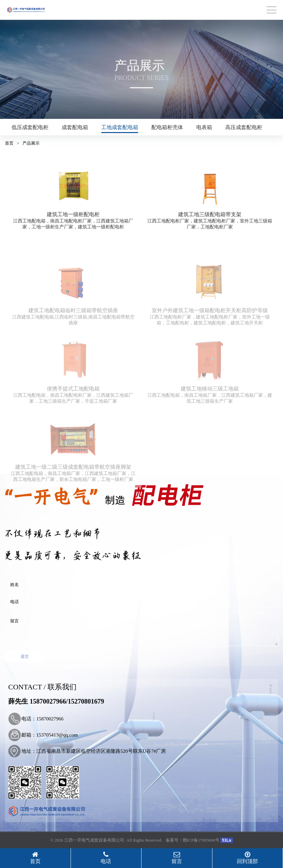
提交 (25, 656)
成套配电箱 (75, 127)
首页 (9, 143)
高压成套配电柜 (244, 127)
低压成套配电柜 (30, 127)
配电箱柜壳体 (167, 127)
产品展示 (31, 143)
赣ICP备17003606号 (201, 840)
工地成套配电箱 (120, 127)
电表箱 (204, 127)
